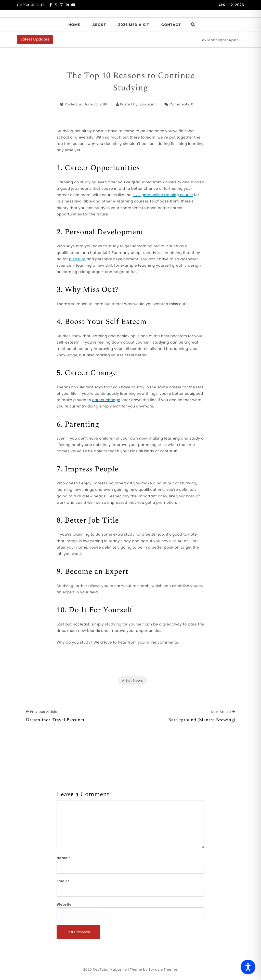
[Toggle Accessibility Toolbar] (248, 967)
